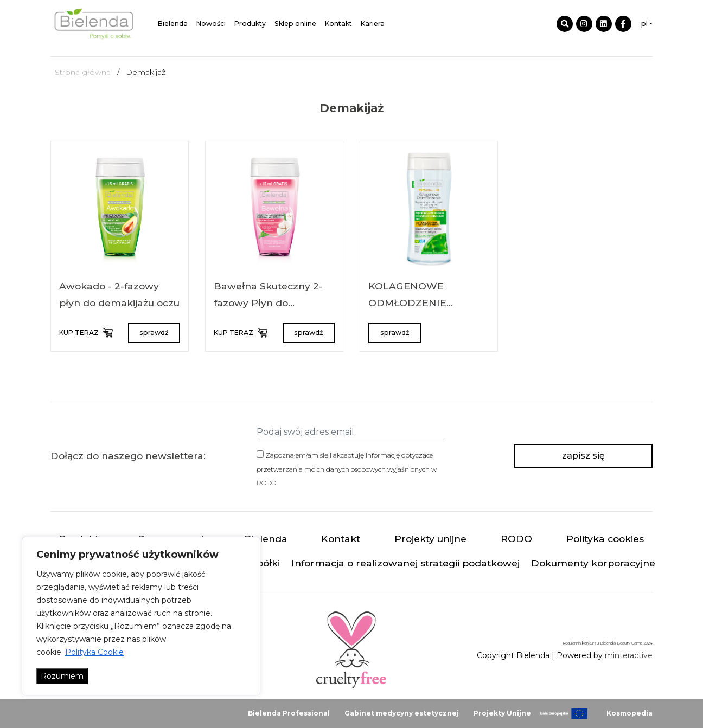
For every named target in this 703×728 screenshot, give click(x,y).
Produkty (250, 24)
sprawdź (154, 333)
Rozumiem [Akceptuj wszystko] (62, 676)
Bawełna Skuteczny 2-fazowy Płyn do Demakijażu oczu (268, 303)
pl (644, 24)
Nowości (211, 24)
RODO (266, 483)
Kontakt (338, 24)
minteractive (629, 655)
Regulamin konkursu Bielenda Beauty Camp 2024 (608, 643)
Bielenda (173, 24)
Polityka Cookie (94, 652)
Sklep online (295, 24)
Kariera (373, 24)
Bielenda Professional (289, 713)
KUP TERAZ (85, 333)
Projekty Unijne (502, 713)
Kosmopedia (629, 713)
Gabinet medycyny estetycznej (402, 713)
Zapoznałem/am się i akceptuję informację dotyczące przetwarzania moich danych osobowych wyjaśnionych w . (347, 469)
